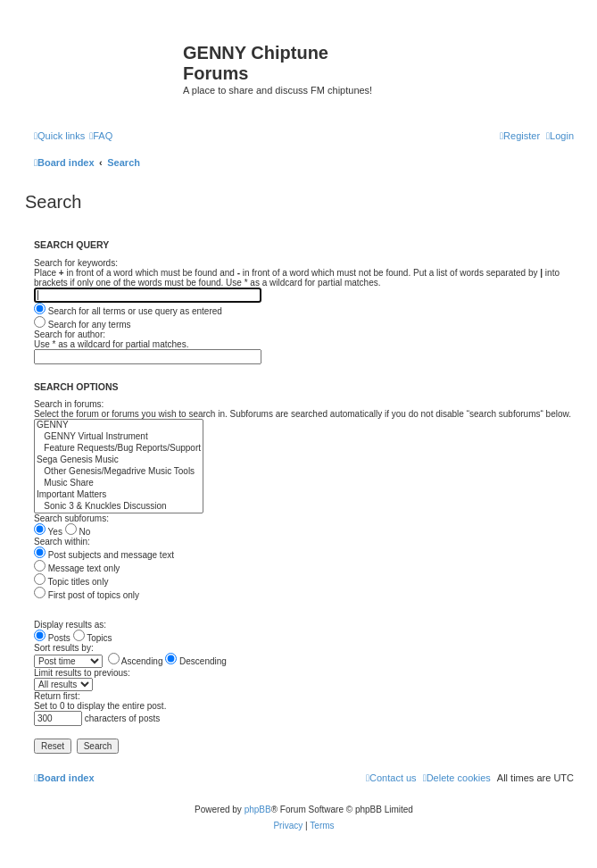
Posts (52, 638)
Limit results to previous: (82, 673)
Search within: (62, 542)
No (78, 532)
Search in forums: (69, 404)
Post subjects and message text (104, 555)
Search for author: (70, 334)
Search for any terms (83, 325)
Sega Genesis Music (119, 460)
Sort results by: (64, 648)
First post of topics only (87, 595)
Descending (196, 661)
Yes (48, 532)
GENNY (119, 426)
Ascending (136, 661)
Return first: (57, 696)
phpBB (258, 810)
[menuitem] (101, 136)
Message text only (77, 568)
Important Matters (119, 495)
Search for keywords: (76, 263)
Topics (93, 638)
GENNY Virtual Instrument (119, 437)
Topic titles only (71, 582)
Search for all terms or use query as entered (128, 311)
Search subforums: (71, 518)
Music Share (119, 484)
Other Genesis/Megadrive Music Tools (119, 472)
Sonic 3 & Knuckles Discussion (119, 507)
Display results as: (70, 625)
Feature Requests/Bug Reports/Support (119, 449)
